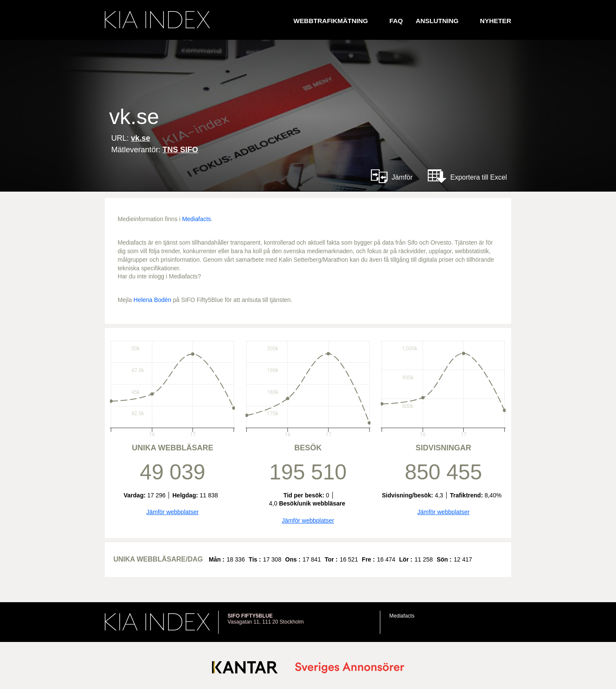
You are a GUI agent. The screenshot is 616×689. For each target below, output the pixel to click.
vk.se (141, 138)
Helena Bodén (152, 300)
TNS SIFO (180, 150)
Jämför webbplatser (172, 512)
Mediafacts (197, 219)
